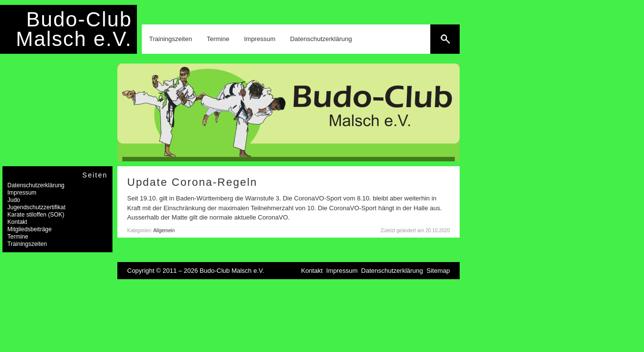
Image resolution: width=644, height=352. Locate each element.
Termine (218, 39)
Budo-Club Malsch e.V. (74, 29)
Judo (14, 200)
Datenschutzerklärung (321, 39)
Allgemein (164, 231)
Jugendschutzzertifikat (36, 207)
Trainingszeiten (171, 39)
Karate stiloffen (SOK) (36, 215)
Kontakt (17, 222)
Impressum (260, 39)
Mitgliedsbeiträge (30, 229)
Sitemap (438, 271)
